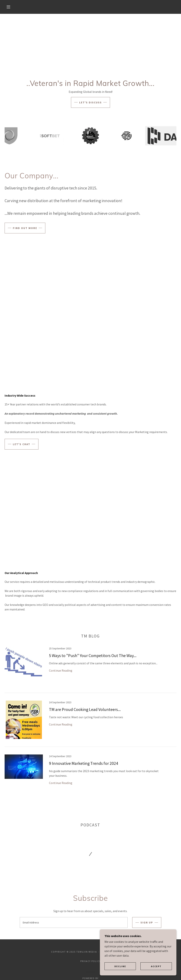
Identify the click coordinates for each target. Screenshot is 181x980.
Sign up (147, 922)
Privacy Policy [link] (90, 961)
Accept (156, 966)
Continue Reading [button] (61, 670)
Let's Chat (22, 444)
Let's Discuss (90, 102)
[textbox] (74, 922)
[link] (90, 670)
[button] (9, 7)
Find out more (25, 228)
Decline (120, 966)
